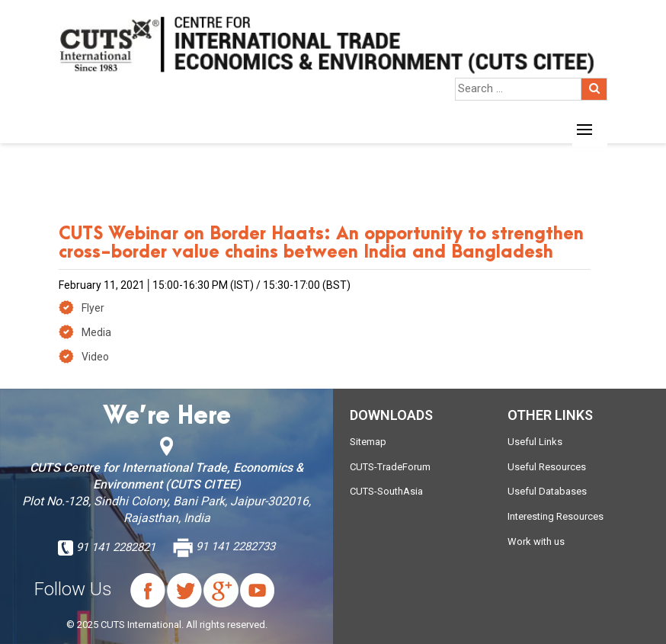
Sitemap (368, 442)
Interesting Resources (556, 516)
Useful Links (535, 442)
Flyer (93, 308)
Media (96, 332)
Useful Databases (547, 491)
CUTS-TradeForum (390, 467)
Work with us (536, 541)
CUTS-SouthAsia (386, 491)
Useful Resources (547, 467)
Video (95, 357)
